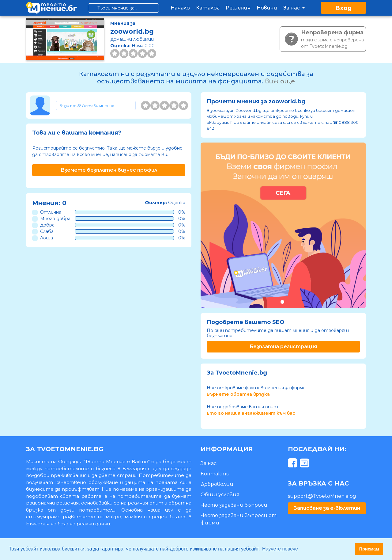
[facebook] (293, 464)
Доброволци (217, 484)
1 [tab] (282, 302)
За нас (295, 8)
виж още (280, 81)
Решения (238, 8)
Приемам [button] (369, 549)
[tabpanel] (283, 225)
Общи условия (220, 495)
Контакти (215, 474)
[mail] (305, 464)
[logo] (51, 8)
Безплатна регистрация (283, 347)
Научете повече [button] (280, 549)
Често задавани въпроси (234, 505)
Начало (180, 8)
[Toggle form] (96, 105)
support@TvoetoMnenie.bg (322, 496)
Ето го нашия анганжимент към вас (251, 413)
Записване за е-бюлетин (327, 508)
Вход (343, 8)
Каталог (208, 8)
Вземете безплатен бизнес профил (109, 170)
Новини (267, 8)
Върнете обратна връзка (238, 394)
